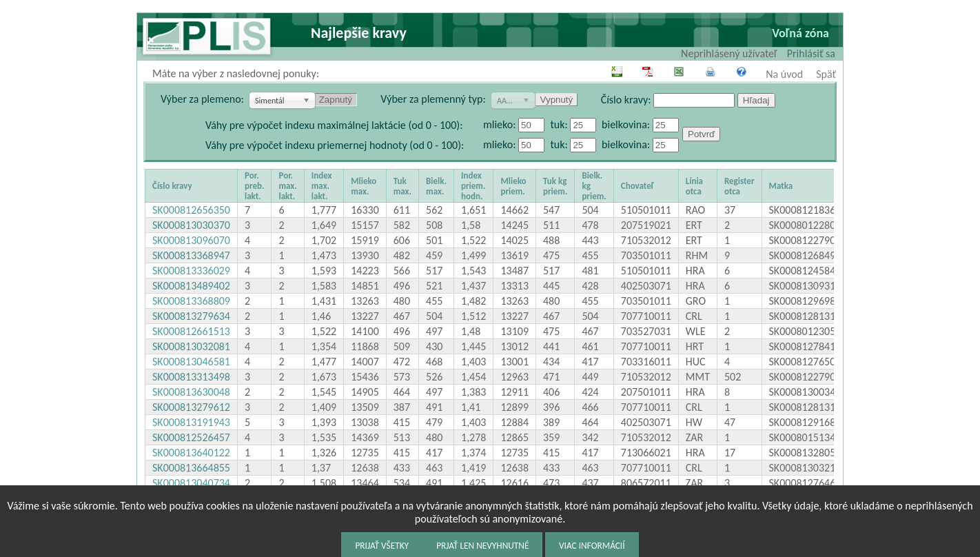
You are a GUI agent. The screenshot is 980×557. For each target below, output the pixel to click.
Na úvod (784, 74)
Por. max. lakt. (287, 186)
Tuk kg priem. (555, 186)
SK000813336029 (191, 271)
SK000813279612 (191, 407)
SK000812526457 (191, 437)
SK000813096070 (191, 240)
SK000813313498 (191, 377)
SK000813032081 (191, 346)
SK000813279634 (191, 316)
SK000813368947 (191, 255)
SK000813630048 (191, 392)
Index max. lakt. (322, 186)
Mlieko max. (364, 186)
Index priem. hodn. (473, 186)
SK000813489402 (191, 286)
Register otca (739, 186)
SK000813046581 (191, 362)
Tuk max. (402, 186)
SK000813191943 (191, 422)
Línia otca (694, 186)
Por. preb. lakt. (254, 186)
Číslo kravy (172, 186)
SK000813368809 (191, 301)
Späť (826, 74)
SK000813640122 (191, 453)
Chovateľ (637, 186)
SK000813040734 (191, 483)
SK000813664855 (191, 468)
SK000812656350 (191, 210)
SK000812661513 (191, 331)
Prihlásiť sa (811, 53)
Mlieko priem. (513, 186)
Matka (781, 186)
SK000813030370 (191, 225)
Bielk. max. (436, 186)
